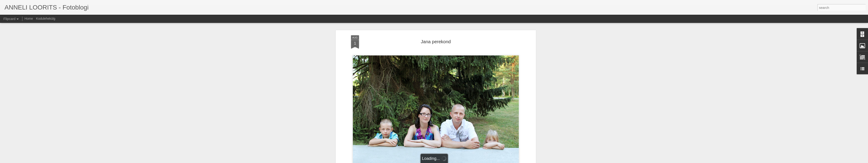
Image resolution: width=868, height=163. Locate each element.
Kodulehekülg (46, 19)
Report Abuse (461, 161)
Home (29, 19)
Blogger (448, 161)
